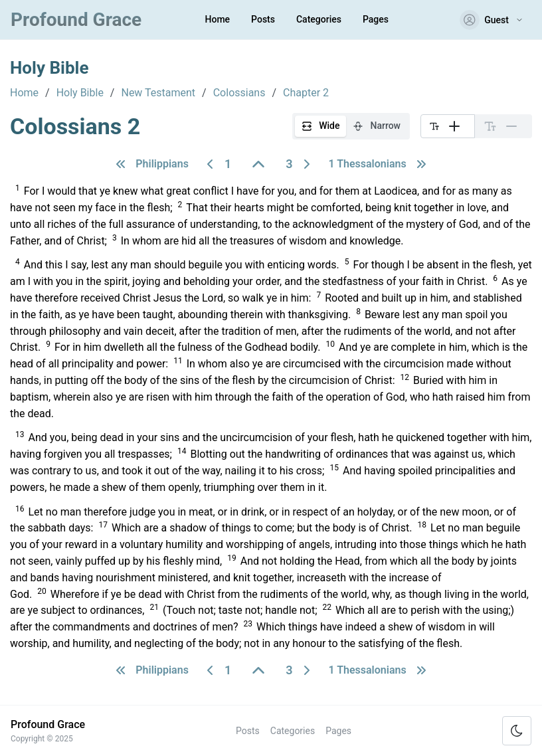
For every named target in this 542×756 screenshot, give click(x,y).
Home (218, 19)
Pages (376, 19)
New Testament (158, 93)
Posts (263, 19)
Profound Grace (76, 20)
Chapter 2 (306, 93)
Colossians (239, 93)
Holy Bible (80, 93)
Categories (319, 19)
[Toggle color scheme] (517, 731)
